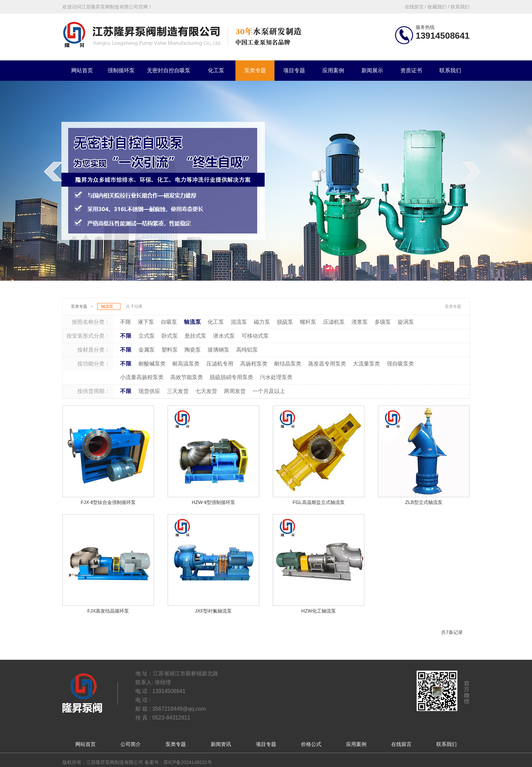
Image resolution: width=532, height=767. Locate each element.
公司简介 (131, 744)
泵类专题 (255, 70)
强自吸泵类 (400, 364)
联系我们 (450, 70)
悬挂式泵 (195, 336)
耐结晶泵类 (288, 364)
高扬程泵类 (254, 364)
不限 (126, 322)
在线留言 (401, 744)
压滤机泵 (334, 322)
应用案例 (333, 70)
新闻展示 (372, 70)
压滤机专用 (220, 364)
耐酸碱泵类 (152, 364)
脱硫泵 (285, 322)
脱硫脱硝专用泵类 (231, 377)
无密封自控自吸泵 (169, 70)
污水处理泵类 (276, 377)
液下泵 (146, 322)
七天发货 (206, 391)
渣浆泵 (360, 322)
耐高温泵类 (186, 364)
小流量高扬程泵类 (142, 377)
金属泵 (147, 350)
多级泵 (383, 322)
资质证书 (411, 70)
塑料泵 (170, 350)
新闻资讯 (221, 744)
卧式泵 (170, 336)
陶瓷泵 (193, 350)
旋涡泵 (406, 322)
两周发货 (235, 391)
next (474, 185)
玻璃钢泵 (218, 350)
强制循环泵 (121, 70)
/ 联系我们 (458, 7)
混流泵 (239, 322)
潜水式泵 (224, 336)
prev (56, 185)
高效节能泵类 (187, 377)
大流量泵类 (366, 364)
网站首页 (82, 70)
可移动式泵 (255, 336)
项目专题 (294, 70)
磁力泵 (262, 322)
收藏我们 (437, 7)
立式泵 (147, 336)
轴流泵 (110, 306)
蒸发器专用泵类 (327, 364)
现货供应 (149, 391)
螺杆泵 (308, 322)
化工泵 (216, 70)
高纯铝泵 (247, 350)
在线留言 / (416, 7)
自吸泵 (169, 322)
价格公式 (311, 744)
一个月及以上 (269, 391)
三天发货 (178, 391)
